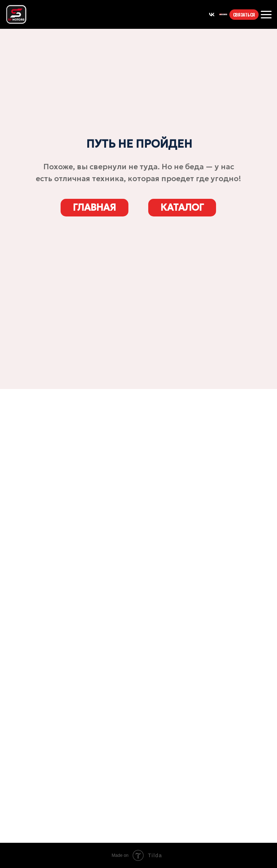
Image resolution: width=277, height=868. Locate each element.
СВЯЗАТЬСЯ (244, 15)
